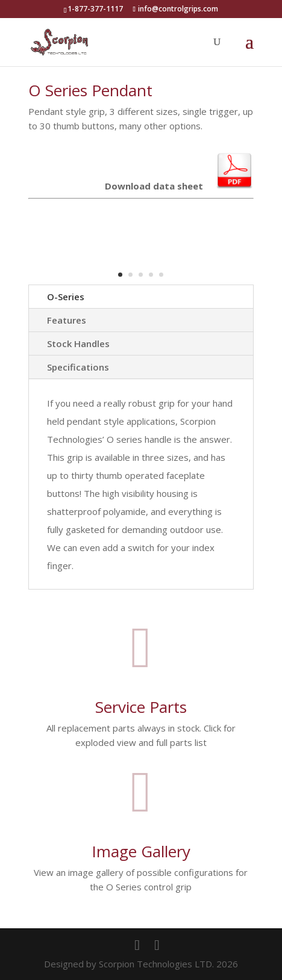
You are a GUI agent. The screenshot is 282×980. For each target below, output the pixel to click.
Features (67, 320)
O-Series (66, 297)
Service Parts (141, 707)
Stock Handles (78, 344)
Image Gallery (141, 851)
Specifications (78, 367)
